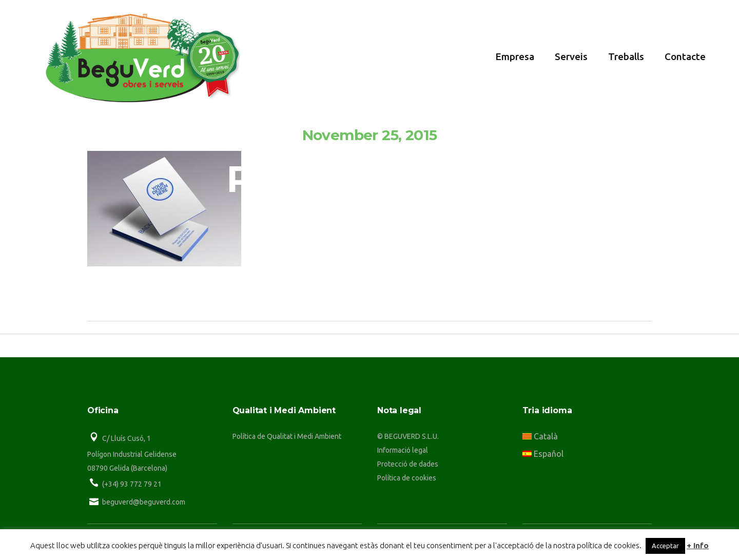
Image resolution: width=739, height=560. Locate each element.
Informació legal (403, 450)
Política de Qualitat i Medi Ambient (287, 436)
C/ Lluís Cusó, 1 (127, 438)
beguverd (379, 269)
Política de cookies (407, 478)
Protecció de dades (408, 464)
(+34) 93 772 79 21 (132, 484)
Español (543, 454)
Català (540, 436)
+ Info (698, 545)
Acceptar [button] (665, 546)
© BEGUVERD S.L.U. (408, 436)
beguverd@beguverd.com (144, 502)
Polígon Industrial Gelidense (132, 454)
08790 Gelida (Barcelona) (127, 468)
